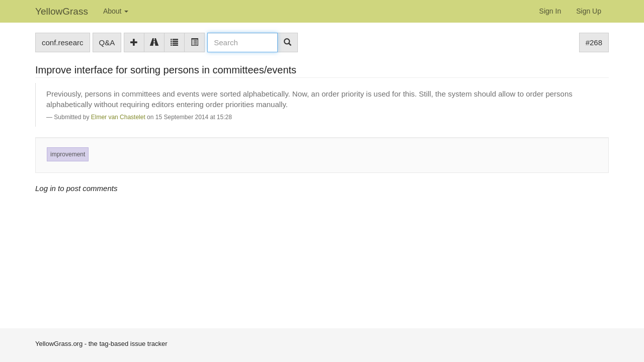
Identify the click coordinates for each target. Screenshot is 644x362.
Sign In (550, 11)
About (116, 11)
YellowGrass (62, 11)
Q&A (107, 42)
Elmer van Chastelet (118, 117)
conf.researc (63, 42)
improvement (68, 154)
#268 (594, 42)
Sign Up (589, 11)
